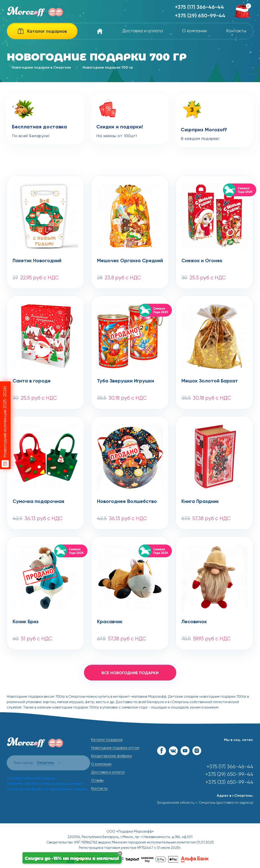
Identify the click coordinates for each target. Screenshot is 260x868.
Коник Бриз (26, 622)
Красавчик (110, 622)
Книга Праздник (200, 502)
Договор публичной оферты (31, 778)
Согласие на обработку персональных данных (47, 789)
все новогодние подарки (130, 673)
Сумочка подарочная (38, 502)
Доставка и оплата (142, 31)
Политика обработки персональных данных (44, 784)
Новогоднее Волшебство (127, 502)
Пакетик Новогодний (37, 261)
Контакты (236, 31)
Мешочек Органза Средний (130, 261)
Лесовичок (194, 622)
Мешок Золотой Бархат (210, 381)
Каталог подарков (107, 740)
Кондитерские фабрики (112, 756)
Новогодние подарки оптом (115, 748)
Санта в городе (32, 381)
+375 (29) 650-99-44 (200, 16)
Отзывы (97, 780)
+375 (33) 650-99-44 (229, 782)
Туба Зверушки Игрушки (125, 381)
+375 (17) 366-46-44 (199, 7)
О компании (194, 31)
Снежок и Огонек (202, 261)
